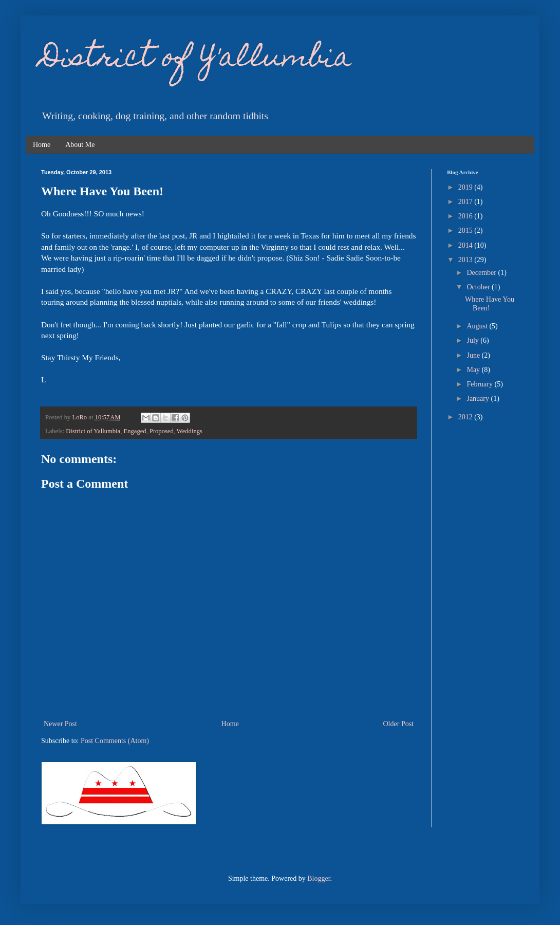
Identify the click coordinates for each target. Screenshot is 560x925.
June (474, 355)
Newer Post (60, 724)
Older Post (399, 724)
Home (42, 145)
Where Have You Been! (490, 304)
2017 (466, 202)
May (474, 370)
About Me (80, 145)
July (473, 340)
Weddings (190, 431)
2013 (466, 260)
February (480, 384)
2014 (466, 245)
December (482, 273)
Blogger (319, 878)
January (479, 399)
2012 (466, 417)
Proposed (162, 431)
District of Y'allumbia (196, 59)
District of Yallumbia (93, 431)
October (479, 287)
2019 (466, 187)
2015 (466, 230)
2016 (466, 216)
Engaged (135, 431)
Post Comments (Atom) (115, 741)
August (478, 326)
